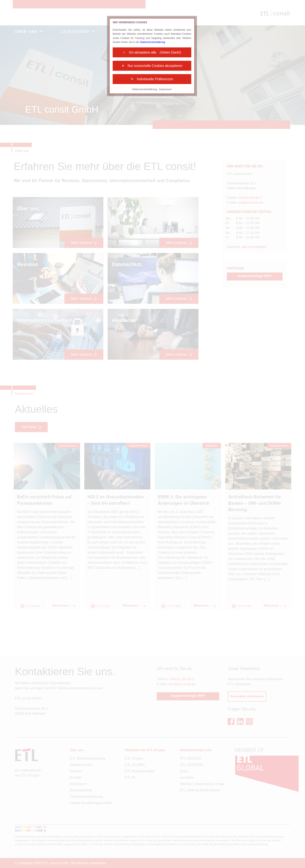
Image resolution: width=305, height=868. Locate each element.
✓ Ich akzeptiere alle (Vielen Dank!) (152, 52)
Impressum (165, 89)
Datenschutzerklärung (153, 42)
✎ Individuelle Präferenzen (152, 79)
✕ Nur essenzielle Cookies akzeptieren (152, 66)
